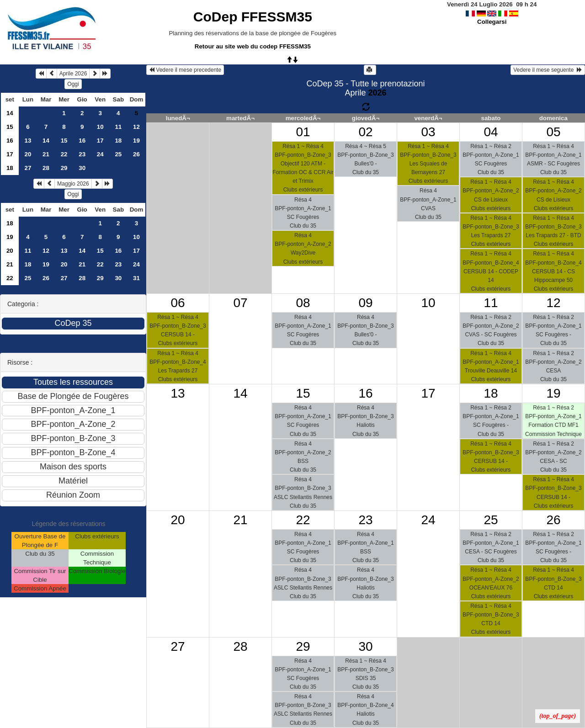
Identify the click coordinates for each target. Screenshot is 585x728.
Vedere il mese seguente (548, 70)
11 (118, 127)
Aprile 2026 (73, 74)
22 (64, 154)
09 (365, 303)
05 (553, 132)
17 (100, 141)
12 (136, 127)
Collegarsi (492, 22)
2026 (377, 93)
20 (28, 154)
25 (118, 154)
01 (303, 132)
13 (28, 141)
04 (491, 132)
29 (64, 168)
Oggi (73, 84)
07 (240, 303)
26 (136, 154)
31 (136, 278)
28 (46, 168)
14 (10, 113)
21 (46, 154)
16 (10, 141)
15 (10, 127)
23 (82, 154)
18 (118, 141)
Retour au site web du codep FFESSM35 (253, 46)
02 (365, 132)
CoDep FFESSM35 (253, 17)
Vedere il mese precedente (185, 70)
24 (100, 154)
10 (100, 127)
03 (428, 132)
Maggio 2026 (73, 184)
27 (28, 168)
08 (303, 303)
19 (136, 141)
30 (82, 168)
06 (178, 303)
